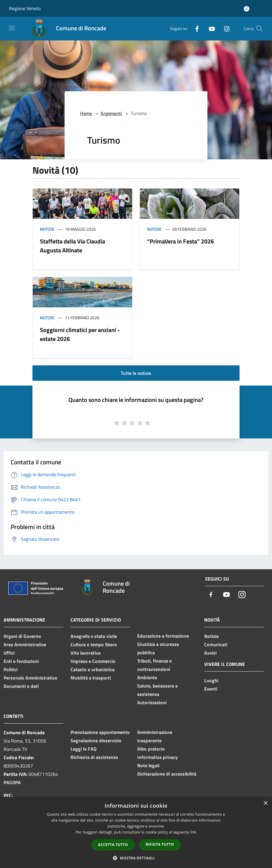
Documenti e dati (21, 686)
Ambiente (147, 677)
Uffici (9, 653)
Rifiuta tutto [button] (160, 844)
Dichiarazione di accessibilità (167, 774)
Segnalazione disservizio (96, 740)
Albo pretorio (151, 749)
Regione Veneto (25, 8)
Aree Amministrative (25, 644)
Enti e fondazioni (21, 661)
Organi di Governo (22, 636)
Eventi (211, 689)
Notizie (47, 229)
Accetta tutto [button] (113, 845)
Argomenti (111, 113)
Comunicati (216, 644)
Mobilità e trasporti (91, 678)
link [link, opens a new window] (193, 832)
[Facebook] (195, 28)
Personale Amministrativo (31, 678)
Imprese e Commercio (93, 661)
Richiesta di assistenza (94, 757)
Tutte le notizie (136, 373)
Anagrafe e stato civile (94, 636)
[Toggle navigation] (12, 28)
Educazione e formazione (163, 636)
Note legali (148, 765)
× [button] (265, 803)
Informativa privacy (157, 757)
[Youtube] (210, 28)
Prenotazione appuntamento (100, 732)
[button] (136, 858)
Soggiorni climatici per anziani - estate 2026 (80, 334)
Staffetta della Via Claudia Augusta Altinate (72, 246)
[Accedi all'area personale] (247, 9)
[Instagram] (224, 28)
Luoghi (211, 680)
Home (86, 113)
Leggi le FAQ (83, 749)
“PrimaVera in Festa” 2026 (180, 241)
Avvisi (210, 653)
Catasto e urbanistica (93, 669)
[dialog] (136, 832)
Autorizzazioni (152, 702)
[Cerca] (260, 29)
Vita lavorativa (86, 653)
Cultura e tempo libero (94, 644)
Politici (11, 669)
